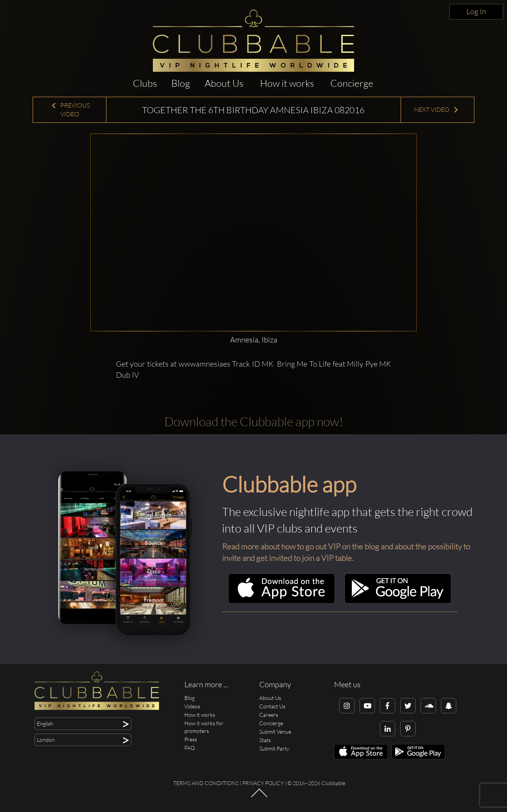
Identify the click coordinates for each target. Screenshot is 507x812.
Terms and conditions (206, 783)
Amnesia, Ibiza (254, 340)
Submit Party (274, 748)
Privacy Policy (263, 783)
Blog (181, 83)
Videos (192, 706)
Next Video (436, 109)
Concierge (352, 83)
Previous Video (70, 110)
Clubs (145, 83)
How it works (287, 83)
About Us (224, 83)
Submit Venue (275, 732)
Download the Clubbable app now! (254, 421)
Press (191, 739)
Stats (265, 740)
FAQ (190, 748)
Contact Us (272, 706)
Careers (269, 715)
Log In (476, 11)
